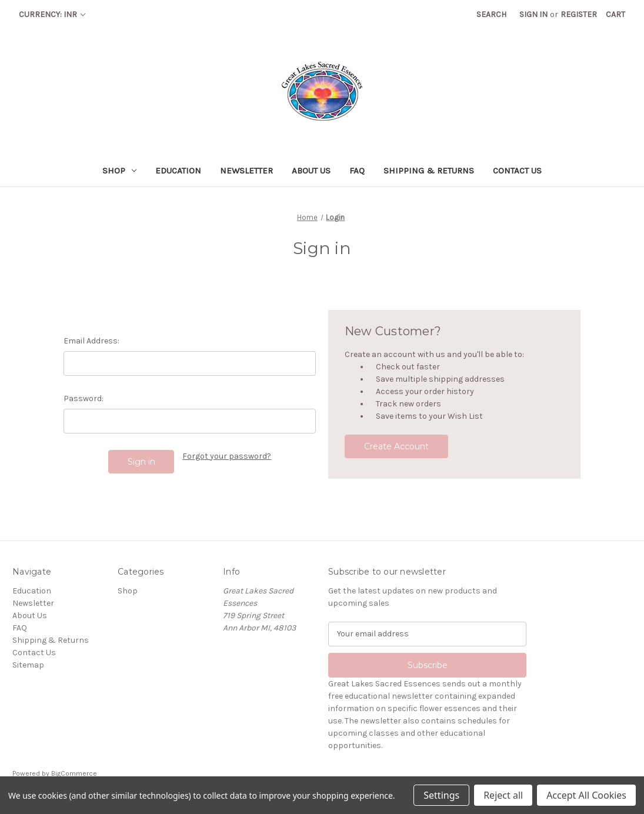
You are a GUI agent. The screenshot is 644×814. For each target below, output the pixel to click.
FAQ (357, 171)
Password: (84, 398)
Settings (441, 795)
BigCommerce (74, 773)
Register (579, 14)
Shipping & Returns (429, 171)
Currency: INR (52, 14)
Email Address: (91, 341)
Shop (119, 171)
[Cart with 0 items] (615, 14)
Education (178, 171)
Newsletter (246, 171)
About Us (311, 171)
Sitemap (28, 665)
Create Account (396, 446)
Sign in (533, 14)
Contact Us (517, 171)
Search (491, 14)
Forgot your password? (227, 456)
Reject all (503, 795)
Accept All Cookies (586, 795)
